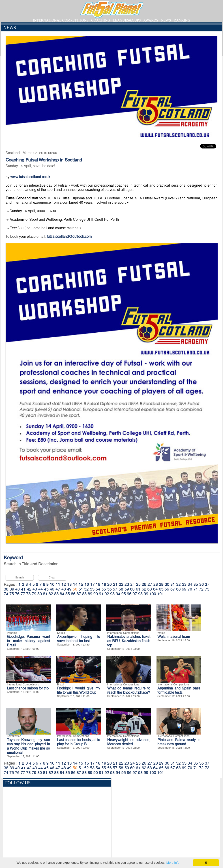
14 (75, 584)
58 (121, 589)
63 (150, 589)
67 (173, 589)
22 (121, 584)
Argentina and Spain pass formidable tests (179, 690)
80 (40, 594)
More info (173, 863)
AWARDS (151, 20)
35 (196, 584)
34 (190, 584)
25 (138, 584)
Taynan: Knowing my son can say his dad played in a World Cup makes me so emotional (28, 746)
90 (96, 594)
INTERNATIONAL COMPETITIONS (61, 20)
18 (98, 584)
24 (133, 584)
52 (86, 589)
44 (41, 589)
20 (109, 584)
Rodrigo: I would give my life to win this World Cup (79, 690)
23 (127, 584)
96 (129, 594)
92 (107, 594)
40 (17, 589)
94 (118, 594)
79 (34, 594)
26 (144, 584)
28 (156, 584)
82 (51, 594)
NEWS (166, 20)
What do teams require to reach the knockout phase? (129, 690)
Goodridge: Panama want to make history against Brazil (28, 641)
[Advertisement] (166, 818)
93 (112, 594)
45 (46, 589)
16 (87, 584)
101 (161, 594)
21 (115, 584)
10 (52, 584)
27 (150, 584)
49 (69, 589)
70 (190, 589)
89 (90, 594)
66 (167, 589)
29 (161, 584)
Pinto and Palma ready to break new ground (179, 742)
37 (207, 584)
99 (146, 594)
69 (184, 589)
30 (167, 584)
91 (101, 594)
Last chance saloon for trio (28, 688)
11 (58, 584)
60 (132, 589)
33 (184, 584)
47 (58, 589)
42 (29, 589)
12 (64, 584)
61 (138, 589)
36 (202, 584)
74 (6, 594)
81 (45, 594)
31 (173, 584)
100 (153, 594)
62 (144, 589)
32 (178, 584)
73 (207, 589)
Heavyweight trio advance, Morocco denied (129, 742)
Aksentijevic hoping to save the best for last (79, 639)
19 (104, 584)
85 (68, 594)
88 (84, 594)
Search (20, 578)
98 (140, 594)
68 (178, 589)
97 (135, 594)
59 (127, 589)
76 (17, 594)
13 (69, 584)
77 (23, 594)
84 (62, 594)
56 (109, 589)
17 (92, 584)
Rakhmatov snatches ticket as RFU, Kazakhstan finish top (129, 641)
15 (81, 584)
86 (73, 594)
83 (56, 594)
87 (79, 594)
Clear (52, 578)
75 (12, 594)
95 (124, 594)
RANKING (182, 20)
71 (196, 589)
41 (23, 589)
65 (161, 589)
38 (6, 589)
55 (104, 589)
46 (52, 589)
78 (28, 594)
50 (75, 589)
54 (98, 589)
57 (115, 589)
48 (64, 589)
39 (12, 589)
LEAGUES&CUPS (127, 20)
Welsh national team (174, 637)
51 (81, 589)
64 (155, 589)
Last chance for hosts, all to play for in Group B (79, 742)
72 (201, 589)
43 (35, 589)
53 (92, 589)
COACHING (101, 20)
